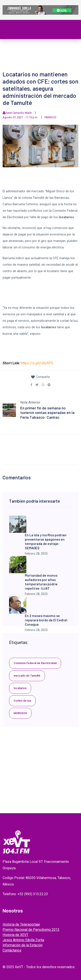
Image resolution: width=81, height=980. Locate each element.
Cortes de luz (22, 701)
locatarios (20, 688)
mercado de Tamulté (27, 676)
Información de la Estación (23, 945)
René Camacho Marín (19, 113)
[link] (31, 385)
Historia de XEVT (15, 935)
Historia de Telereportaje (21, 924)
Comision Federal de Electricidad (35, 663)
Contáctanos (12, 950)
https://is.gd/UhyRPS (37, 363)
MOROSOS (20, 713)
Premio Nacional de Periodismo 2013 (31, 930)
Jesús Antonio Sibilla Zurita (23, 940)
